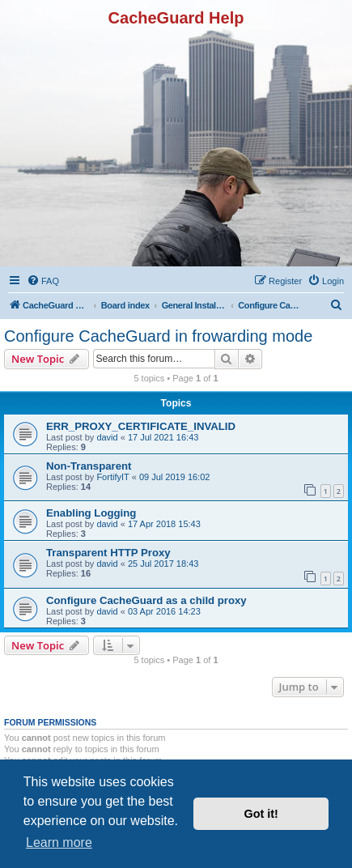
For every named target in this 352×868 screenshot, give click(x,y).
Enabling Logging (91, 513)
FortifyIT (112, 477)
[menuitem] (43, 281)
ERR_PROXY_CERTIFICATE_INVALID (141, 426)
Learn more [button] (59, 842)
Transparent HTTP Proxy (108, 553)
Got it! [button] (261, 814)
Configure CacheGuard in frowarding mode (158, 336)
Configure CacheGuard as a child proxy (146, 600)
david (107, 437)
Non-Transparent (89, 466)
